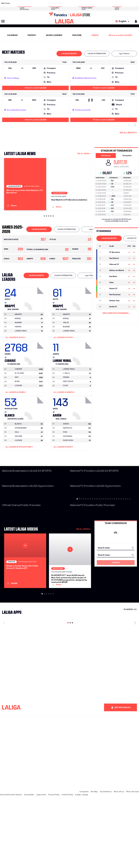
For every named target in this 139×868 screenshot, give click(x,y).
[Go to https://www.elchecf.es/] (40, 3)
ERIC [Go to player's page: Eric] (17, 407)
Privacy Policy (54, 863)
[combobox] (116, 577)
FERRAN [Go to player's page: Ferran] (18, 356)
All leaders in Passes (16, 422)
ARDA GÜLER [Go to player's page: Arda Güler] (68, 411)
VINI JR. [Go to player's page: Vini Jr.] (66, 352)
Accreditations (106, 860)
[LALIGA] (64, 21)
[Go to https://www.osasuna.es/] (27, 3)
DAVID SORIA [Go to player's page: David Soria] (68, 470)
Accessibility (29, 863)
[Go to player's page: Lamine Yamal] (83, 382)
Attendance (106, 155)
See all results (128, 133)
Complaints (84, 860)
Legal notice (41, 863)
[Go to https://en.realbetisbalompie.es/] (97, 3)
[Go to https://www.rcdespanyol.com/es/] (85, 3)
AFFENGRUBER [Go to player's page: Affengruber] (21, 457)
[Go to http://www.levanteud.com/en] (65, 3)
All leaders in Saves (63, 476)
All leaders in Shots (64, 367)
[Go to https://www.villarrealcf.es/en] (136, 3)
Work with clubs (133, 860)
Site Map (94, 860)
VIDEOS (95, 35)
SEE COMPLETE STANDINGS (116, 313)
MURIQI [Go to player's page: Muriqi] (18, 348)
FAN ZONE (77, 35)
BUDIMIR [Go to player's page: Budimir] (18, 352)
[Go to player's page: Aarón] (83, 437)
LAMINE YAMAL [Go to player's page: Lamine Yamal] (21, 360)
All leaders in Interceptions (19, 476)
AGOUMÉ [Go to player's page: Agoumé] (18, 466)
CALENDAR (12, 35)
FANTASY (32, 35)
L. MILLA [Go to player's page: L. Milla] (66, 403)
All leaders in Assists (64, 422)
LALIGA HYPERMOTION (97, 54)
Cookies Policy (67, 863)
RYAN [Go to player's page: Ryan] (65, 461)
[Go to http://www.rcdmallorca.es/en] (91, 3)
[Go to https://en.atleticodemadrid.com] (21, 3)
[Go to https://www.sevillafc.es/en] (123, 3)
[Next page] (135, 691)
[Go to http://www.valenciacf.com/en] (129, 3)
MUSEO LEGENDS (54, 35)
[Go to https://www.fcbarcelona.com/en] (46, 3)
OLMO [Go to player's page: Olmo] (66, 415)
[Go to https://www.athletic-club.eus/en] (14, 3)
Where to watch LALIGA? (120, 35)
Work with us (119, 860)
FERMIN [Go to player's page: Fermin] (66, 407)
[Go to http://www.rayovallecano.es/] (72, 3)
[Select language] (123, 21)
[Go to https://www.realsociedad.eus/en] (117, 3)
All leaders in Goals (16, 367)
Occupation (127, 155)
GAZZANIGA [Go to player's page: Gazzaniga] (68, 466)
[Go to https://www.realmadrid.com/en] (104, 3)
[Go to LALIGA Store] (69, 14)
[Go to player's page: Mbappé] (35, 327)
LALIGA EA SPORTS (69, 54)
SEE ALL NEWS (84, 154)
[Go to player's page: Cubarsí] (35, 382)
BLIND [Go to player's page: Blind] (17, 411)
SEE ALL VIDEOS (83, 558)
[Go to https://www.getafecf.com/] (53, 3)
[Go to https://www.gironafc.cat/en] (59, 3)
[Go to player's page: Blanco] (35, 437)
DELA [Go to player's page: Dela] (17, 461)
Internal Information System (11, 863)
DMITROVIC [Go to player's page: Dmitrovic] (68, 457)
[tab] (69, 54)
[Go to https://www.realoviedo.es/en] (110, 3)
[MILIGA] (135, 21)
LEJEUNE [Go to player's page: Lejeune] (18, 415)
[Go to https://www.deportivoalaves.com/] (33, 3)
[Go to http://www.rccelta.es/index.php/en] (78, 3)
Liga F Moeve (124, 54)
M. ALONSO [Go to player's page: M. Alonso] (19, 403)
